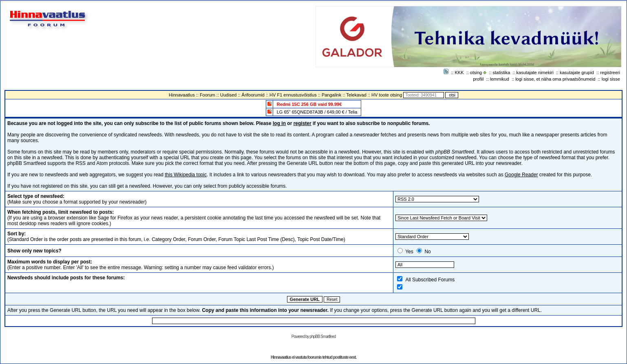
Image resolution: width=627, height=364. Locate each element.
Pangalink (331, 95)
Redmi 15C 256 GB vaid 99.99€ (309, 104)
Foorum (208, 95)
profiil (478, 79)
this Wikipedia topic (186, 175)
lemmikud (500, 79)
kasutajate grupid (577, 72)
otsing (476, 72)
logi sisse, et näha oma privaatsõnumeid (555, 79)
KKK (459, 72)
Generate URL (305, 299)
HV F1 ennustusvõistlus (293, 95)
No (427, 252)
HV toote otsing (387, 95)
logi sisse (611, 79)
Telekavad (356, 95)
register (302, 123)
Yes (409, 252)
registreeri (610, 72)
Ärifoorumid (253, 95)
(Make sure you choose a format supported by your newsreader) (77, 199)
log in (279, 123)
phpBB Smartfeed (322, 337)
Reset (332, 299)
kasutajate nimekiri (535, 72)
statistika (502, 72)
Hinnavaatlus (182, 95)
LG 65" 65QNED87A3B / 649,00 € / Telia (317, 112)
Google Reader (521, 175)
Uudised (228, 95)
